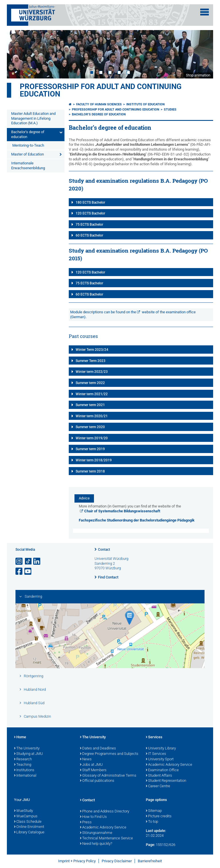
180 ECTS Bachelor (90, 202)
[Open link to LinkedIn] (37, 561)
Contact (104, 550)
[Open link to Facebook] (19, 571)
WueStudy (23, 811)
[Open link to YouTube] (28, 571)
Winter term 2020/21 (92, 416)
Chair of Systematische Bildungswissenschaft (122, 511)
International (25, 776)
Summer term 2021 (90, 405)
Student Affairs (159, 776)
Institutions (24, 770)
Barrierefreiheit (150, 861)
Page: (150, 845)
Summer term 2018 (90, 471)
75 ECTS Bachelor (89, 225)
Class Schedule (28, 822)
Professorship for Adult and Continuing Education (101, 90)
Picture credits (159, 816)
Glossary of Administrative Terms (108, 776)
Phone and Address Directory (105, 812)
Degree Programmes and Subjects (109, 754)
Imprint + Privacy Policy (77, 861)
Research (23, 759)
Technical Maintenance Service (106, 839)
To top (152, 822)
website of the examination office (169, 312)
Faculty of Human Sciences (99, 104)
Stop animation (198, 75)
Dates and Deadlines (98, 749)
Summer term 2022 (90, 383)
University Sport (160, 759)
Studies (170, 110)
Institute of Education (146, 104)
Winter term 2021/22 (92, 394)
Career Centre (158, 786)
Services (154, 737)
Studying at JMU (29, 754)
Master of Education (27, 154)
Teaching (23, 765)
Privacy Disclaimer (117, 861)
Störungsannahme (96, 833)
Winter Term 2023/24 (92, 350)
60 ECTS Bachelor (89, 235)
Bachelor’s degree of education (28, 134)
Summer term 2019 (90, 449)
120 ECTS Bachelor (90, 213)
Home (20, 737)
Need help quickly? (96, 844)
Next (203, 54)
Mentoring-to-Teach (28, 145)
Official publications (97, 781)
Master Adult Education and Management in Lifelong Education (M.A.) (33, 118)
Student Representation (166, 781)
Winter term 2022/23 (92, 372)
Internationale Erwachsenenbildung (28, 166)
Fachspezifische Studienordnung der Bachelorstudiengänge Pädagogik (137, 520)
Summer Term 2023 (91, 361)
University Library (161, 749)
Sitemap (154, 811)
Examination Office (162, 770)
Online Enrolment (29, 827)
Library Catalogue (29, 832)
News (86, 759)
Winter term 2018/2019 (94, 460)
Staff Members (93, 770)
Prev (17, 54)
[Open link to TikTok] (28, 561)
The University (27, 749)
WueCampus (26, 816)
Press (86, 822)
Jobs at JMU (91, 765)
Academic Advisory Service (169, 765)
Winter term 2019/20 (92, 438)
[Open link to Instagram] (19, 561)
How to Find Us (93, 817)
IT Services (156, 754)
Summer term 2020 (90, 427)
